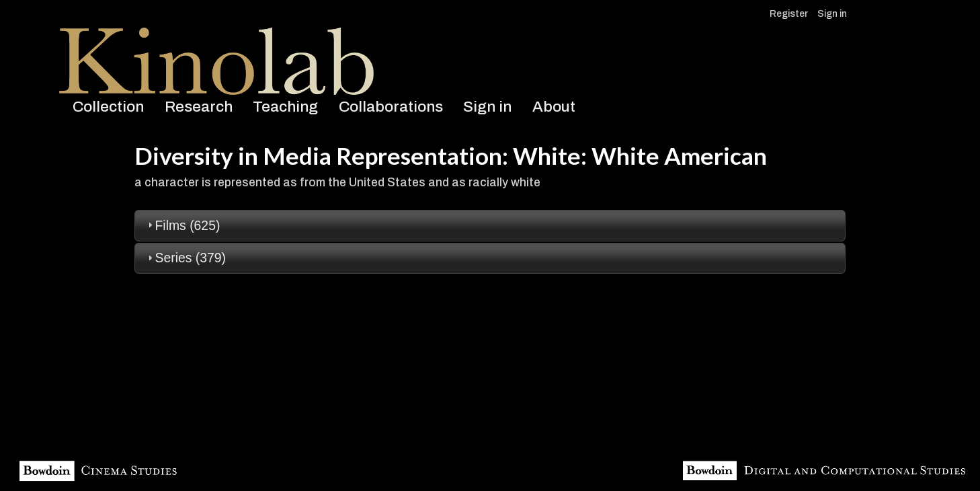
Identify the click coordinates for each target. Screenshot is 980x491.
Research (199, 107)
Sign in (832, 14)
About (554, 107)
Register (789, 14)
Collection (108, 107)
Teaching (285, 107)
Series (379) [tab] (185, 258)
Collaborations (391, 107)
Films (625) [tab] (182, 225)
